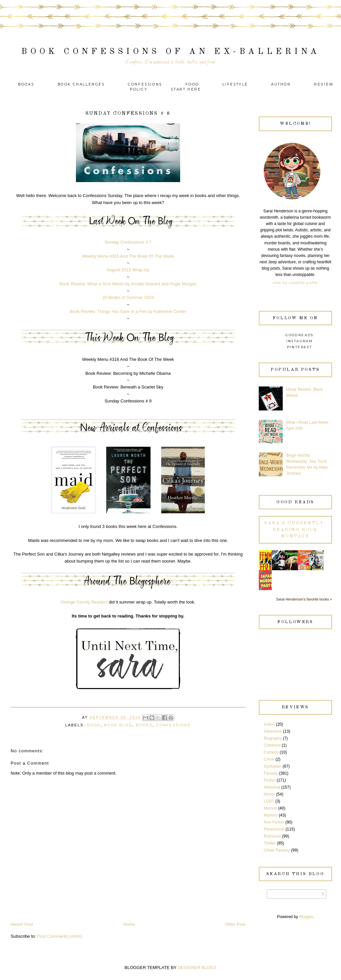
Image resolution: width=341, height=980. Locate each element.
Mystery (271, 815)
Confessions (145, 84)
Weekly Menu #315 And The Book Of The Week (128, 256)
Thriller (270, 843)
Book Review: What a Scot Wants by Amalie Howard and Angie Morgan (128, 284)
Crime (269, 759)
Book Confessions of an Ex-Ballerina (171, 52)
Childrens (272, 745)
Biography (273, 738)
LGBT (269, 801)
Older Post (235, 924)
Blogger (306, 917)
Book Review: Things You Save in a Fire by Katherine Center (128, 311)
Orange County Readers (84, 602)
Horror (269, 794)
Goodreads (300, 335)
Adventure (273, 731)
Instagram (300, 341)
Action (269, 724)
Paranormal (274, 829)
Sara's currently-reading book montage (295, 530)
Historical (272, 787)
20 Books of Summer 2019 (128, 297)
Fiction (270, 780)
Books (26, 84)
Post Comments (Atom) (60, 936)
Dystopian (273, 766)
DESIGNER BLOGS (197, 968)
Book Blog (118, 725)
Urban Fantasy (277, 850)
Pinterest (300, 347)
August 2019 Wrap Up (128, 270)
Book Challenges (81, 84)
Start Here (186, 89)
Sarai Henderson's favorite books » (304, 599)
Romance (272, 836)
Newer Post (22, 924)
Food (192, 84)
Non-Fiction (274, 822)
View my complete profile (295, 283)
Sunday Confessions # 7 (128, 242)
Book (94, 725)
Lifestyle (236, 84)
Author (281, 84)
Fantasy (271, 773)
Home (129, 924)
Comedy (271, 752)
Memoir (270, 808)
